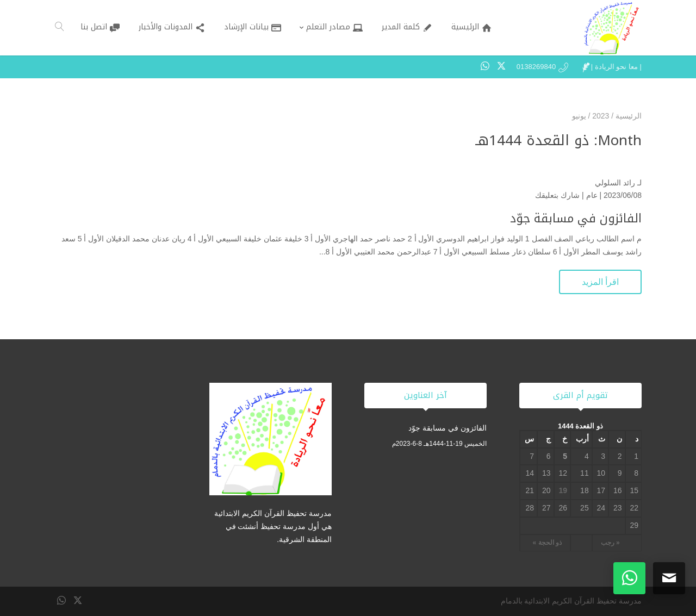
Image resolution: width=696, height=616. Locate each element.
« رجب (610, 543)
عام (592, 195)
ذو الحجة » (547, 543)
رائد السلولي (615, 183)
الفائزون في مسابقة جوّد (576, 219)
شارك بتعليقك (557, 195)
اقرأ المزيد (600, 282)
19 (563, 490)
